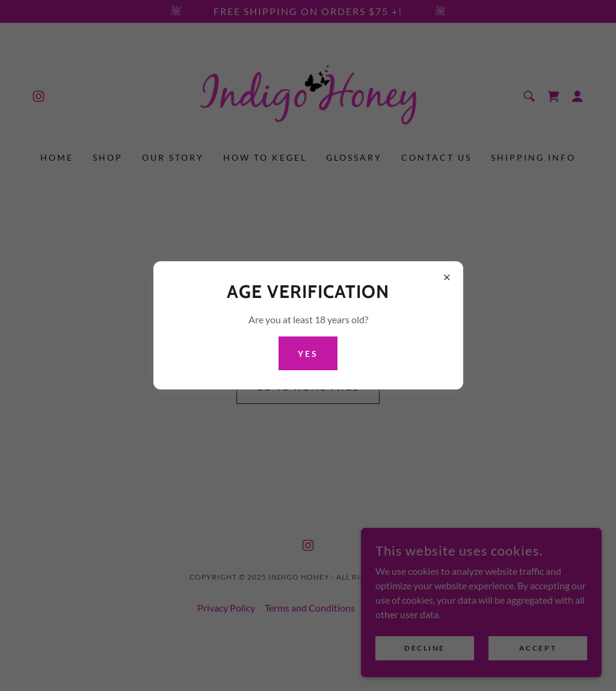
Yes (308, 354)
